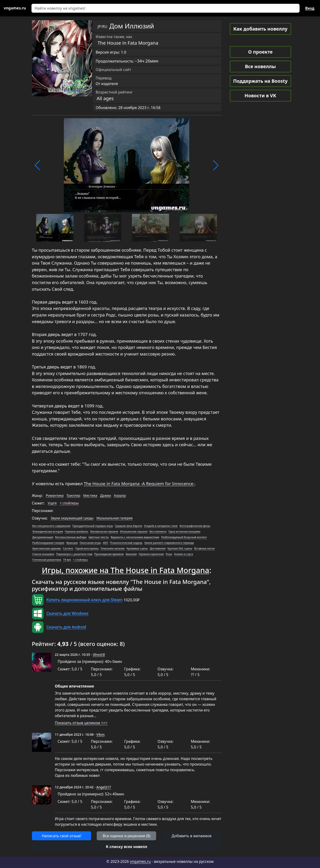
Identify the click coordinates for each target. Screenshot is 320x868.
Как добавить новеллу (260, 29)
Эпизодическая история (48, 531)
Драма (105, 495)
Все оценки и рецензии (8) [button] (126, 836)
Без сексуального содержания (52, 526)
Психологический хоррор (126, 543)
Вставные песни (204, 548)
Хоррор (120, 495)
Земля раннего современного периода (169, 543)
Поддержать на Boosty (260, 81)
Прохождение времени (109, 554)
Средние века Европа (128, 526)
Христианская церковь (47, 548)
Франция (72, 543)
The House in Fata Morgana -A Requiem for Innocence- (139, 483)
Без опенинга (158, 531)
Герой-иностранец (87, 548)
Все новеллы (260, 66)
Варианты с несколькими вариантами (135, 537)
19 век (67, 560)
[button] (37, 165)
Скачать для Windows (67, 614)
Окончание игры (90, 543)
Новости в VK (260, 96)
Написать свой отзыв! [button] (62, 836)
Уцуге (52, 503)
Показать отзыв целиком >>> (81, 723)
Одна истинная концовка (184, 531)
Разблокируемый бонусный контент (184, 537)
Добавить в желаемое (192, 836)
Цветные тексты (99, 537)
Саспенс (68, 548)
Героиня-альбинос (77, 531)
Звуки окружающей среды (72, 518)
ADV (105, 543)
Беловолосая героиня (104, 531)
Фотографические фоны (195, 526)
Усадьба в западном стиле (161, 526)
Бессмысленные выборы (71, 537)
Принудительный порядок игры (93, 526)
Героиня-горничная (151, 554)
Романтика (55, 495)
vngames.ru (140, 861)
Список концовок (43, 554)
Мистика (90, 495)
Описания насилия (113, 548)
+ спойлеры (69, 503)
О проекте (260, 52)
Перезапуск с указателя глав (74, 554)
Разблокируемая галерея (48, 543)
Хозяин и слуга (183, 554)
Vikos (100, 734)
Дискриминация (43, 537)
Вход (310, 8)
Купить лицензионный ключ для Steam (85, 600)
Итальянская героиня (134, 531)
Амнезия (131, 554)
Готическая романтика (47, 560)
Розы (169, 554)
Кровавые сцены (137, 548)
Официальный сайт (114, 70)
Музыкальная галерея (114, 518)
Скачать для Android (66, 627)
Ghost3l (99, 655)
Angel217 (104, 787)
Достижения (158, 548)
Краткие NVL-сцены (180, 548)
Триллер (73, 495)
